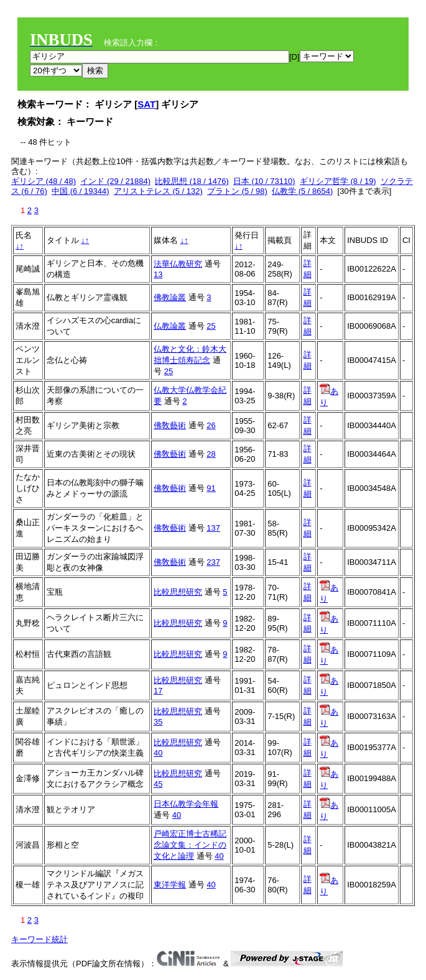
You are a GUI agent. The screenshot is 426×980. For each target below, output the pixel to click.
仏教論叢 (170, 326)
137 (213, 528)
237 (213, 562)
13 (158, 274)
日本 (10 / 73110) (264, 181)
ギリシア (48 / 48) (44, 181)
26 (211, 425)
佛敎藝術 (170, 425)
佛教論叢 (170, 297)
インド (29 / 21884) (115, 181)
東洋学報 (170, 885)
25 (211, 326)
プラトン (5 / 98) (237, 191)
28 (211, 454)
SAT (146, 104)
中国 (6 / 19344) (81, 191)
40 (158, 753)
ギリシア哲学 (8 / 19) (338, 181)
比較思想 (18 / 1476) (192, 181)
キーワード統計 (39, 939)
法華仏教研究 (178, 264)
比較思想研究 (178, 592)
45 (158, 784)
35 (158, 722)
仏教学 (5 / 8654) (302, 191)
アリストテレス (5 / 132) (158, 191)
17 (158, 691)
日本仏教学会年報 (186, 804)
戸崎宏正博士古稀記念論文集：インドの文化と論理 (190, 845)
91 (211, 488)
